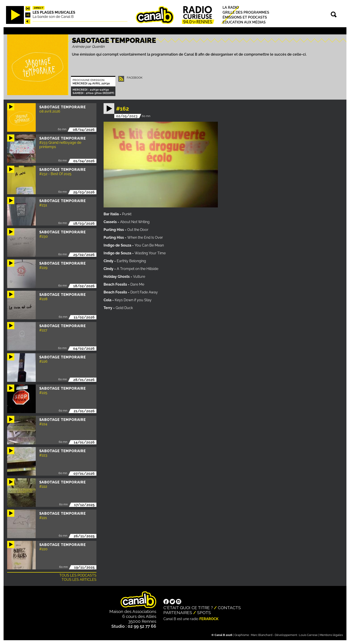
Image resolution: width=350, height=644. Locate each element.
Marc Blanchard (262, 635)
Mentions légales (331, 635)
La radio (231, 7)
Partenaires (178, 613)
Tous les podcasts (78, 575)
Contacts (229, 608)
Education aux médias (244, 22)
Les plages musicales (54, 12)
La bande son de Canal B (53, 17)
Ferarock (209, 619)
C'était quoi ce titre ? (188, 608)
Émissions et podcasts (245, 17)
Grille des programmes (246, 12)
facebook (135, 78)
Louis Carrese (308, 635)
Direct (39, 8)
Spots (204, 613)
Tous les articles (79, 580)
